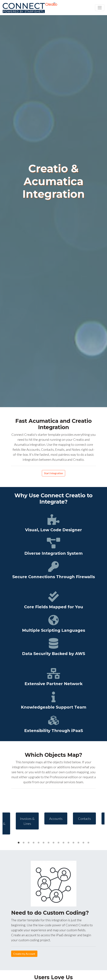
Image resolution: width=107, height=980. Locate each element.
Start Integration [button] (53, 473)
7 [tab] (49, 843)
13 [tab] (78, 843)
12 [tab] (73, 843)
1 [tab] (19, 843)
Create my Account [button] (24, 954)
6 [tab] (44, 843)
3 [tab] (29, 843)
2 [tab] (24, 843)
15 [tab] (88, 843)
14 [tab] (83, 843)
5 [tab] (39, 843)
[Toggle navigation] (100, 8)
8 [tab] (53, 843)
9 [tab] (58, 843)
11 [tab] (68, 843)
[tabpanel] (54, 818)
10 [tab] (63, 843)
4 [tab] (34, 843)
